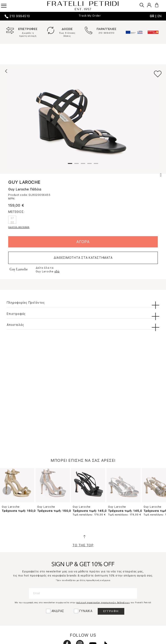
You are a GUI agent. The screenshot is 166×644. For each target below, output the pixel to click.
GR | (154, 16)
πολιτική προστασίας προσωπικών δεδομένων (103, 602)
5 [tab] (96, 165)
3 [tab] (83, 165)
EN (160, 16)
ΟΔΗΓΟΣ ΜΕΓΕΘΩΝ (19, 227)
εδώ (57, 272)
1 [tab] (70, 165)
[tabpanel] (83, 118)
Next (159, 491)
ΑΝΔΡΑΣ (58, 611)
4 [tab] (89, 165)
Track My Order (90, 16)
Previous (7, 491)
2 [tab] (77, 165)
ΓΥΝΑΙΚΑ (86, 611)
